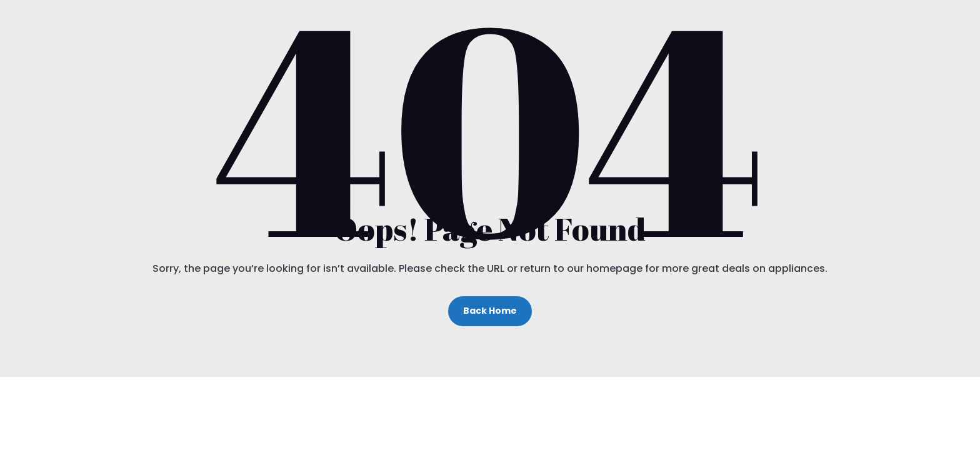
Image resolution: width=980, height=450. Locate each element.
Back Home (490, 311)
